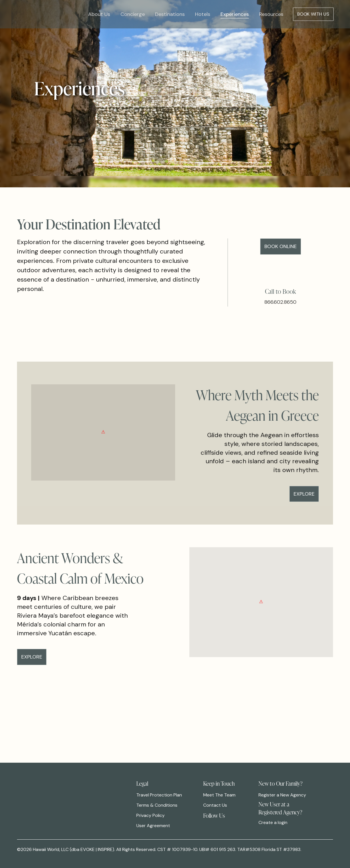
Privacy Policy (150, 815)
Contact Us (215, 805)
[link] (207, 823)
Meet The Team (219, 795)
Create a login (273, 822)
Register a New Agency (282, 795)
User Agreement (153, 826)
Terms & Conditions (157, 805)
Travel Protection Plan (159, 795)
